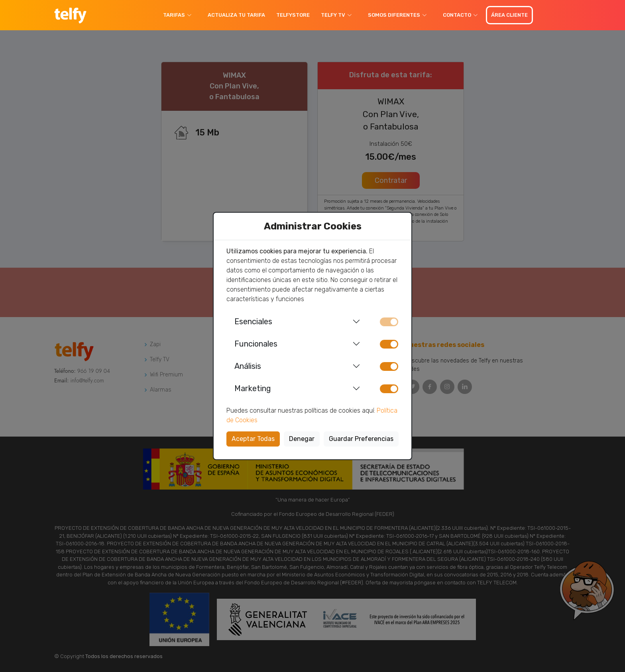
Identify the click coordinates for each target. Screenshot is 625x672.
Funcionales (256, 344)
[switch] (389, 344)
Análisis (248, 366)
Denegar (302, 439)
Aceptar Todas (253, 439)
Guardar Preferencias (361, 439)
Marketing (253, 388)
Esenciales (253, 321)
